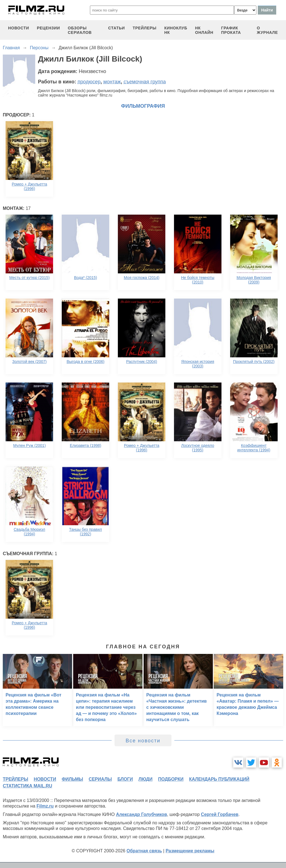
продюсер (89, 82)
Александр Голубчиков (141, 814)
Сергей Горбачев (220, 814)
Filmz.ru (45, 806)
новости (19, 28)
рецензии (48, 28)
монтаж (112, 82)
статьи (116, 28)
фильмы (72, 779)
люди (146, 779)
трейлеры (145, 28)
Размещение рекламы (190, 851)
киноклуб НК (176, 30)
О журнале (267, 30)
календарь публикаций (219, 779)
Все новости (143, 741)
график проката (231, 30)
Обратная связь (144, 851)
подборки (171, 779)
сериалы (100, 779)
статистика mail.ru (28, 786)
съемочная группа (145, 82)
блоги (125, 779)
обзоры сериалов (80, 30)
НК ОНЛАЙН (204, 30)
